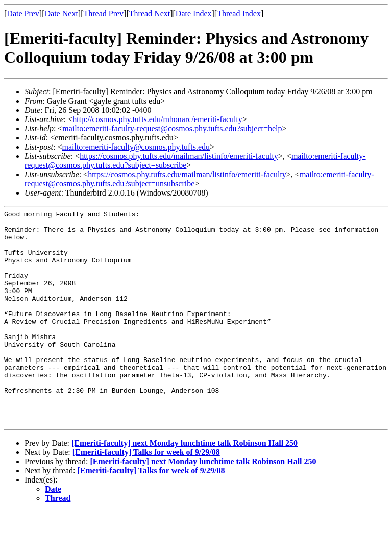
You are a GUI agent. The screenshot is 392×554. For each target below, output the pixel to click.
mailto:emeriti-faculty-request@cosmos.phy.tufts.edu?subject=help (172, 128)
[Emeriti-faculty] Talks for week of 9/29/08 (146, 495)
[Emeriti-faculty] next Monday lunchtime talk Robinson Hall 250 (185, 486)
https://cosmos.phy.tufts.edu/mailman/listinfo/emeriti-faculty (179, 156)
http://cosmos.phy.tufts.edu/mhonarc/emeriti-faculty (157, 119)
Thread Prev (103, 14)
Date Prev (23, 14)
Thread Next (150, 14)
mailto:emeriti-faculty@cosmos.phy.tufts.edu (136, 147)
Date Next (62, 14)
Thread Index (239, 14)
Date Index (194, 14)
